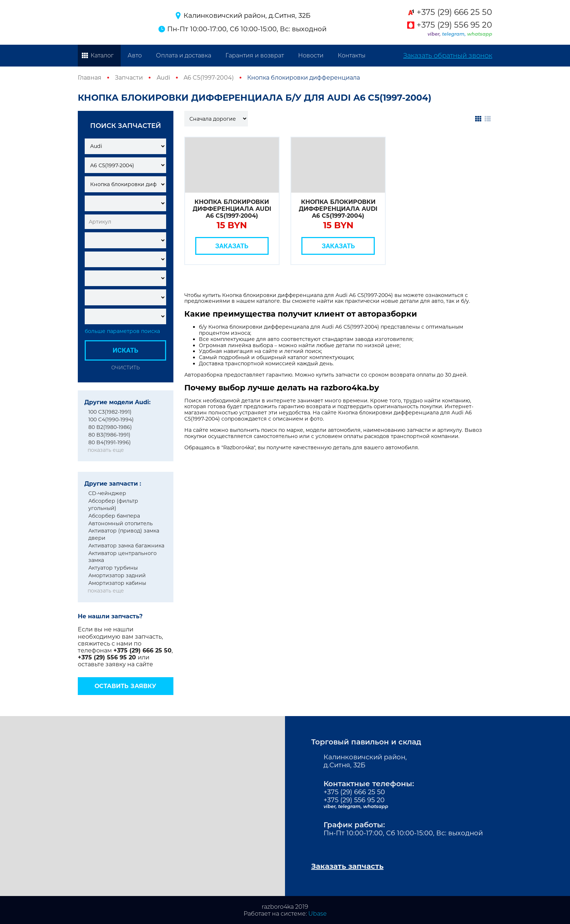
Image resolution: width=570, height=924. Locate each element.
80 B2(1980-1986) (110, 427)
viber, (435, 34)
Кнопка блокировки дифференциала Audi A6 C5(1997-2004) (232, 209)
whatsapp (480, 34)
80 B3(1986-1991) (109, 435)
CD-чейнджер (107, 493)
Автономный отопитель (121, 523)
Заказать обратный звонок (448, 56)
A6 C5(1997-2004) (209, 78)
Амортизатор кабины (117, 583)
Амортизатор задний (117, 575)
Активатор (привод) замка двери (124, 534)
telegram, (455, 34)
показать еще (106, 450)
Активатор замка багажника (126, 546)
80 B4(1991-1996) (110, 442)
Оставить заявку (125, 686)
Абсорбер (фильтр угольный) (113, 505)
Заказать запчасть (347, 866)
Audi (163, 78)
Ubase (318, 914)
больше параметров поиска (122, 331)
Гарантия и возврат (255, 55)
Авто (135, 55)
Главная (90, 78)
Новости (311, 55)
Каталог (102, 55)
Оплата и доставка (184, 55)
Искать (125, 350)
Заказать (232, 246)
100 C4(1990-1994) (111, 419)
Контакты (352, 55)
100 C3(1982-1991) (110, 412)
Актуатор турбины (113, 568)
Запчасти (129, 78)
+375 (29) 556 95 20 (454, 25)
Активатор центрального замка (123, 557)
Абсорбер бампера (114, 516)
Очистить (125, 367)
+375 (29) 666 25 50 (454, 12)
